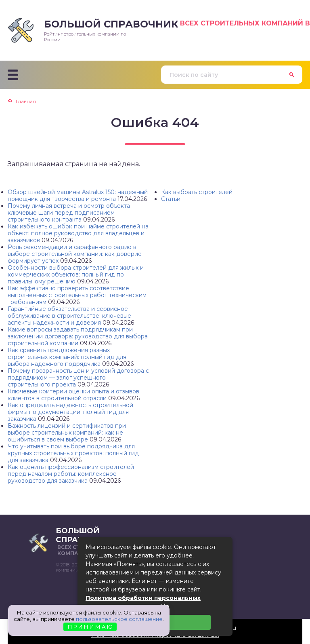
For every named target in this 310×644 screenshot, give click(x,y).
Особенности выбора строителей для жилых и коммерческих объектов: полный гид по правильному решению (76, 274)
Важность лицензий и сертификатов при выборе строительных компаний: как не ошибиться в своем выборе (67, 433)
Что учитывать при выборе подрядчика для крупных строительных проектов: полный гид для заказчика (73, 453)
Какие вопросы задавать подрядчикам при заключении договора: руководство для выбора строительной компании (78, 336)
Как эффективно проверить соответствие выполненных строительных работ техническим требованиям (77, 295)
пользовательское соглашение (119, 619)
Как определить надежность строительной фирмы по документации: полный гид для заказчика (70, 412)
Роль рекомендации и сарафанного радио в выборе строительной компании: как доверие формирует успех (75, 254)
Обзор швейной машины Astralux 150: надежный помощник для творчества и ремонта (78, 195)
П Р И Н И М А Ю (90, 627)
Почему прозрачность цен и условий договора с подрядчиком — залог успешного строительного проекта (78, 378)
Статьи (171, 199)
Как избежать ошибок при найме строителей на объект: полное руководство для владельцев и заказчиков (78, 233)
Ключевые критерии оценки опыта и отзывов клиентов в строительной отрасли (73, 395)
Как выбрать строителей (197, 192)
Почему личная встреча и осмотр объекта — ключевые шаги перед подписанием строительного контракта (72, 213)
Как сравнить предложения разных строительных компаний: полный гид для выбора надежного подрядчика (67, 357)
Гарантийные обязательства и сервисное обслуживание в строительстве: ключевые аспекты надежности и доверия (69, 316)
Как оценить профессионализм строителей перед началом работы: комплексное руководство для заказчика (71, 474)
